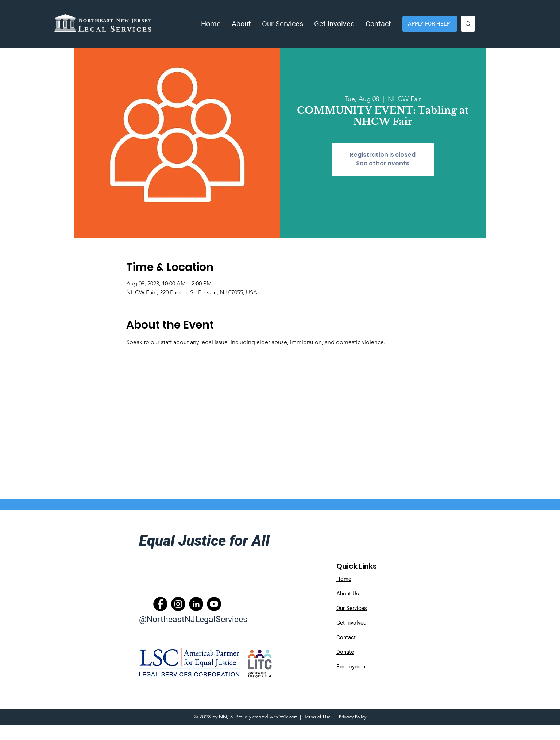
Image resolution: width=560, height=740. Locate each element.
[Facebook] (160, 604)
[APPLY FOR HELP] (430, 24)
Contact (346, 637)
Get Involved (351, 623)
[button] (241, 24)
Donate (345, 652)
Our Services (352, 608)
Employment (352, 667)
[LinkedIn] (196, 604)
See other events (383, 163)
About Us (348, 594)
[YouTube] (214, 604)
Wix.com (289, 717)
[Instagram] (178, 604)
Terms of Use (318, 717)
